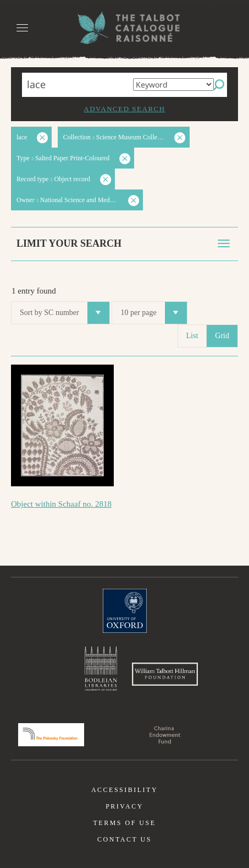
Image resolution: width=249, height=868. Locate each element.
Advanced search (124, 109)
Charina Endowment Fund (165, 735)
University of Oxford (125, 611)
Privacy (125, 806)
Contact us (125, 839)
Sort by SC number (65, 313)
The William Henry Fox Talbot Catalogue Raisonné (125, 28)
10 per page (153, 313)
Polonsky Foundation (51, 735)
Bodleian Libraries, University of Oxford (101, 669)
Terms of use (124, 823)
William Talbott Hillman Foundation (165, 674)
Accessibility (125, 790)
